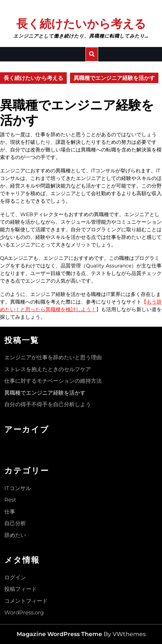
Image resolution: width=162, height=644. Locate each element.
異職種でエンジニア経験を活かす (45, 393)
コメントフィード (26, 601)
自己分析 (15, 523)
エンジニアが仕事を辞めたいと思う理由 (53, 357)
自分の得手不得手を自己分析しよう (48, 404)
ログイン (15, 577)
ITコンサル (18, 488)
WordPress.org (24, 612)
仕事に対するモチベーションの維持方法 (53, 381)
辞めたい (15, 535)
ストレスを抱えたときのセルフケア (48, 369)
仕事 (10, 512)
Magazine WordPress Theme (59, 634)
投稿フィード (21, 589)
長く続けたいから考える (81, 24)
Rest (10, 500)
